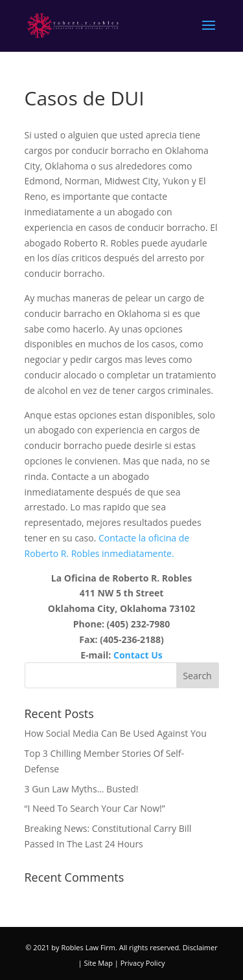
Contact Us (138, 655)
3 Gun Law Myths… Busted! (82, 789)
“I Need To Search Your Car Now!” (95, 808)
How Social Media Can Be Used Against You (116, 733)
